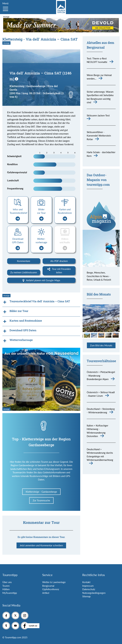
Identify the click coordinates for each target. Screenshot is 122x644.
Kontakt (86, 582)
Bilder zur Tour (41, 214)
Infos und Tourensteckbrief (18, 214)
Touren (6, 586)
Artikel (46, 593)
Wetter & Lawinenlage (54, 582)
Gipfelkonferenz (51, 589)
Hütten (6, 589)
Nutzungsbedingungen (94, 593)
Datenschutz (89, 589)
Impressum (88, 586)
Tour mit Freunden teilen (59, 271)
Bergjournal (48, 586)
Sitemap (86, 596)
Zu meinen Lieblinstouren (24, 272)
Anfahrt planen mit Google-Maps (41, 280)
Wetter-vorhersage (41, 244)
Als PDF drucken (59, 261)
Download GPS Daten (18, 244)
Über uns (7, 582)
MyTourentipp (10, 593)
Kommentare (24, 261)
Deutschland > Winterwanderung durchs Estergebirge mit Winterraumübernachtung (100, 455)
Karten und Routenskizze (65, 214)
